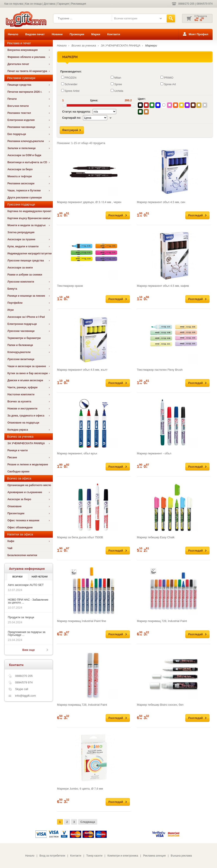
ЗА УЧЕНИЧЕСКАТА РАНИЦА (26, 443)
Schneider (69, 84)
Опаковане (15, 506)
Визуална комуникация (23, 50)
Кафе (11, 541)
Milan (116, 78)
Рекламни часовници (21, 127)
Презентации (16, 513)
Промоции (77, 34)
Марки (96, 34)
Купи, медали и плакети (23, 246)
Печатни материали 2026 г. (25, 92)
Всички (17, 577)
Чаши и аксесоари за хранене (27, 366)
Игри (11, 310)
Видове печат (35, 34)
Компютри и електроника (123, 856)
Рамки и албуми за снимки (25, 275)
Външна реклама (181, 856)
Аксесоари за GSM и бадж (24, 155)
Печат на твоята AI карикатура (27, 71)
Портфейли (15, 303)
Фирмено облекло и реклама (26, 57)
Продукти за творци (21, 617)
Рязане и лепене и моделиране (28, 465)
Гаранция (63, 4)
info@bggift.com (26, 696)
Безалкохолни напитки (22, 555)
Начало (13, 34)
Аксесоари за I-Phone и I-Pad (26, 317)
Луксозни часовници (21, 331)
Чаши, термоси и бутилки (24, 191)
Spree (116, 84)
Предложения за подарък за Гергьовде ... (27, 633)
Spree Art (168, 84)
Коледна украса (18, 430)
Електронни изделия (21, 120)
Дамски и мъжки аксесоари (25, 380)
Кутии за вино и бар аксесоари (28, 373)
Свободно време (18, 472)
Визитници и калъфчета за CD (27, 162)
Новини (57, 34)
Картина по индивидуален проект (29, 211)
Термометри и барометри (24, 338)
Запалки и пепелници (22, 148)
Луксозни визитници (21, 359)
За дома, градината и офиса (26, 416)
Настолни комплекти (21, 394)
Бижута (12, 289)
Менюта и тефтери (20, 176)
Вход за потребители (52, 856)
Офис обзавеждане (20, 527)
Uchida (117, 91)
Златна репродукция (21, 232)
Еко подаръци (17, 134)
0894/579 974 (205, 4)
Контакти (114, 34)
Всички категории (126, 18)
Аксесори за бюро (19, 499)
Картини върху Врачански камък (29, 218)
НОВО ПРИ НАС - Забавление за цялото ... (28, 601)
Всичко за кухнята (19, 402)
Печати (12, 99)
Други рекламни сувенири (25, 198)
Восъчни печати (18, 106)
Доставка (50, 4)
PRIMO (167, 78)
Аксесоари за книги (20, 268)
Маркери (151, 45)
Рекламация (79, 4)
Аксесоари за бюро (20, 169)
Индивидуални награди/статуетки (30, 254)
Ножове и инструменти (22, 409)
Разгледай (116, 215)
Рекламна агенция (154, 856)
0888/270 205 (186, 4)
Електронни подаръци (22, 324)
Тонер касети (94, 856)
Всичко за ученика (84, 45)
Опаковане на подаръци (23, 423)
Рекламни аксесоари (21, 183)
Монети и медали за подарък (27, 225)
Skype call (22, 689)
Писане (12, 457)
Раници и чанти (18, 450)
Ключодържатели (19, 352)
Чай (10, 548)
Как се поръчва (14, 4)
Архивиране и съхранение (25, 492)
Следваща (88, 822)
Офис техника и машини (23, 520)
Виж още (29, 650)
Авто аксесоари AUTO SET (26, 585)
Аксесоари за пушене (21, 239)
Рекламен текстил (19, 113)
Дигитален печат (18, 64)
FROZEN (69, 78)
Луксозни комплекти (21, 282)
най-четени (40, 577)
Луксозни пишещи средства (26, 261)
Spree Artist (70, 91)
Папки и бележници (20, 345)
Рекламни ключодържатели (26, 141)
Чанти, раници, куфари (23, 387)
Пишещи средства (19, 85)
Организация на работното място (29, 485)
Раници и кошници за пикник (26, 296)
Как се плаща (33, 4)
